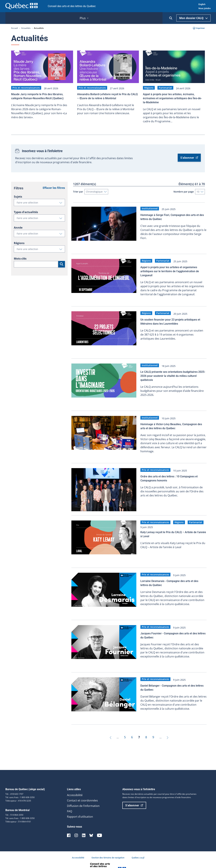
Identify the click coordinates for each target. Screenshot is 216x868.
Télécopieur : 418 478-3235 (18, 790)
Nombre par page (184, 190)
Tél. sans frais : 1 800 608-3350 (20, 787)
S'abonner (189, 156)
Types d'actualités (26, 210)
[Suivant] (168, 727)
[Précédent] (111, 727)
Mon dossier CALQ (193, 18)
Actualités (26, 28)
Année (18, 226)
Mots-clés (20, 257)
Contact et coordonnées (82, 790)
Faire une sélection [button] (41, 201)
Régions (19, 241)
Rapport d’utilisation (80, 806)
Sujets (18, 195)
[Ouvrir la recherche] (171, 18)
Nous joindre (205, 8)
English (202, 4)
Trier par (78, 190)
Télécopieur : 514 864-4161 (18, 811)
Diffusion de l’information (83, 795)
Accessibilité (75, 784)
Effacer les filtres (54, 186)
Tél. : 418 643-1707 (14, 783)
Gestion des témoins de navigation (108, 847)
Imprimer (199, 28)
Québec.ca (138, 847)
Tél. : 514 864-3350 (14, 804)
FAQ (70, 801)
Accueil (15, 28)
